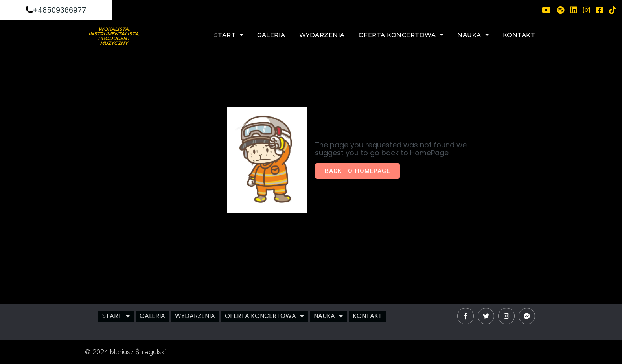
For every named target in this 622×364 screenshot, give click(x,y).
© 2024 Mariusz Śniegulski (125, 352)
